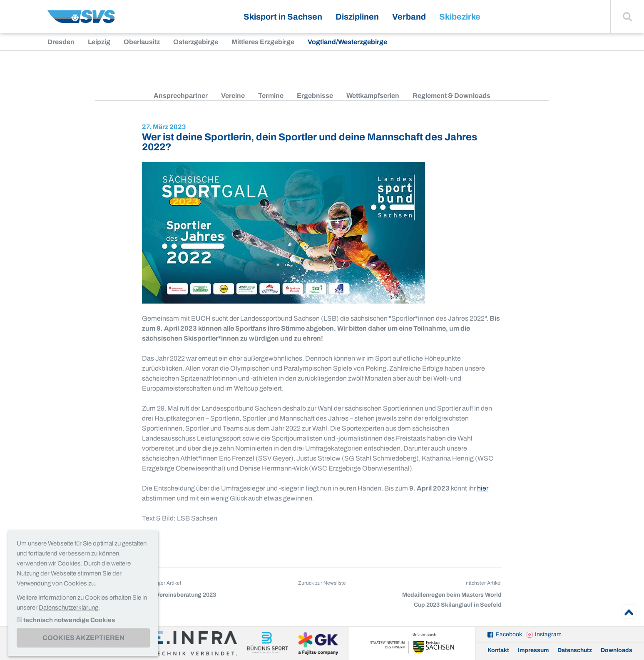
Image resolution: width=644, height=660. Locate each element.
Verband (409, 17)
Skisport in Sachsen (283, 17)
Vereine (233, 96)
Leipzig (99, 42)
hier (483, 488)
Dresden (61, 42)
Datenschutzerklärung (68, 608)
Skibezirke (460, 17)
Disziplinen (357, 17)
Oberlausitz (142, 42)
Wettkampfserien (373, 96)
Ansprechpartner (181, 96)
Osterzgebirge (196, 42)
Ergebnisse (315, 96)
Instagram (548, 634)
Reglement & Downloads (451, 96)
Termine (271, 96)
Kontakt (498, 650)
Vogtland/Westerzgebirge (347, 42)
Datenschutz (575, 650)
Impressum (533, 650)
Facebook (509, 634)
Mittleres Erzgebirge (263, 42)
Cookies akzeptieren (83, 638)
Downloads (617, 650)
